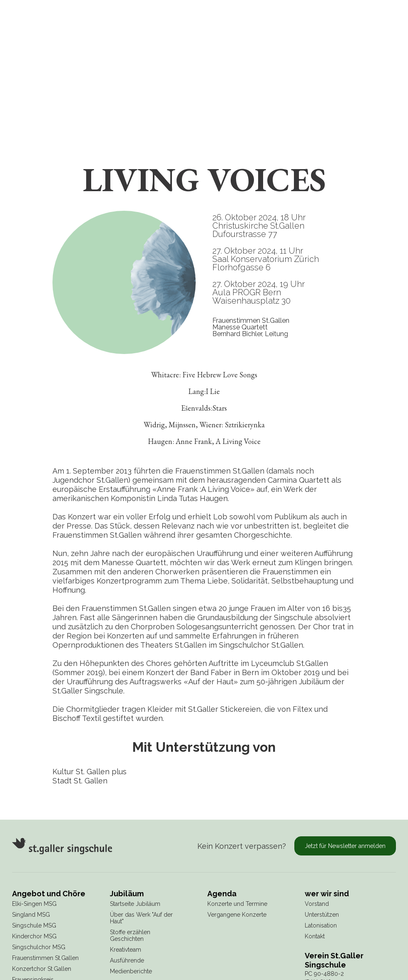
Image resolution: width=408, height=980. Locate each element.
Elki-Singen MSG (34, 904)
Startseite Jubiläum (135, 904)
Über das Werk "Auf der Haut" (141, 918)
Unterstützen (322, 915)
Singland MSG (31, 915)
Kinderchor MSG (34, 936)
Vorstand (317, 904)
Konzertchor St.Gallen (42, 969)
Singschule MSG (34, 925)
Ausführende (127, 960)
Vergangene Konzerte (237, 915)
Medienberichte (131, 971)
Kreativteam (126, 950)
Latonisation (321, 925)
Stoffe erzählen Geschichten (130, 935)
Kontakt (315, 936)
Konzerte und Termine (237, 904)
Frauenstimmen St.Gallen (45, 958)
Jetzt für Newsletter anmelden (345, 846)
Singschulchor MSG (39, 947)
